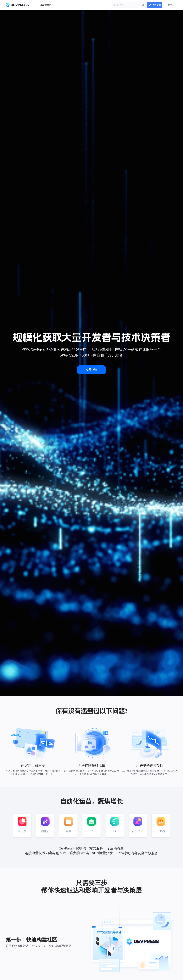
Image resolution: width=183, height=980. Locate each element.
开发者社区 (46, 5)
